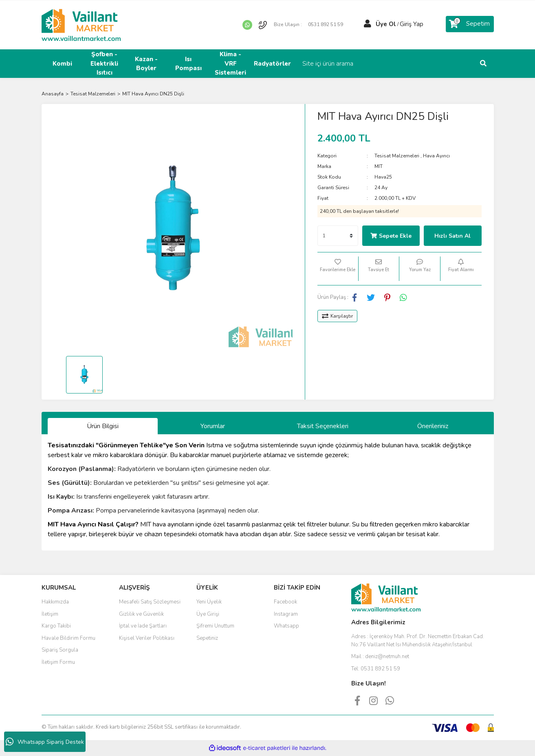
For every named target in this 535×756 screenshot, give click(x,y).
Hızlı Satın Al (452, 236)
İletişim (50, 614)
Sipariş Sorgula (60, 650)
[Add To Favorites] (338, 269)
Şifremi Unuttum (215, 626)
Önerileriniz (433, 426)
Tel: (376, 669)
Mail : (380, 657)
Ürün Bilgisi (103, 426)
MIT (379, 166)
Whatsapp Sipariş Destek (45, 742)
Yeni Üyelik (209, 602)
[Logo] (81, 24)
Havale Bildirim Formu (68, 638)
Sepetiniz (207, 638)
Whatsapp (286, 626)
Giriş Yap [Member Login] (412, 24)
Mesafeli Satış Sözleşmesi (150, 602)
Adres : (418, 641)
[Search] (439, 64)
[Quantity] (338, 236)
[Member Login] (368, 24)
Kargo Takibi (56, 626)
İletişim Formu (58, 662)
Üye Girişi (208, 614)
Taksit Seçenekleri (323, 426)
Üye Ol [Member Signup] (386, 24)
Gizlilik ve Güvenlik (141, 614)
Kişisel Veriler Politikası (147, 638)
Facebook (285, 602)
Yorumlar (213, 426)
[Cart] (470, 24)
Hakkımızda (55, 602)
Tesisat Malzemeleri (397, 156)
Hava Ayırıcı (436, 156)
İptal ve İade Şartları (143, 626)
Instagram (286, 614)
